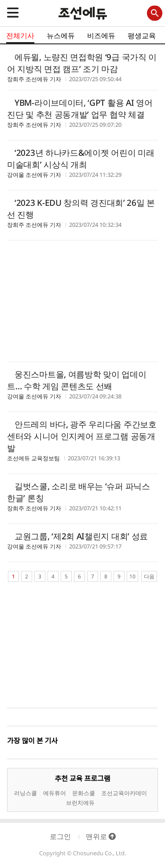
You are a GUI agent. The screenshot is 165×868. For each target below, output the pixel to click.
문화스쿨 (84, 793)
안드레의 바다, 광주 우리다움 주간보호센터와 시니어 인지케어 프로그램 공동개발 (82, 436)
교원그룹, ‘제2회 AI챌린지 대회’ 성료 (81, 536)
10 (132, 576)
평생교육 (142, 36)
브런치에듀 (80, 803)
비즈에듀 (101, 36)
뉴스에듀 (61, 36)
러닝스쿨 (26, 793)
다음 (149, 576)
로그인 (60, 836)
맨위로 (101, 836)
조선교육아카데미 (124, 793)
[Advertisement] (82, 302)
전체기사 (20, 36)
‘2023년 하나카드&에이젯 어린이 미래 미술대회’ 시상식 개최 (81, 159)
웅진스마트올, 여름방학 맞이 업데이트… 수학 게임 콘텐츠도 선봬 (77, 380)
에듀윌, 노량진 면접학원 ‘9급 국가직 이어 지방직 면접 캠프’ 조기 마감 (82, 63)
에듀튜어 (55, 793)
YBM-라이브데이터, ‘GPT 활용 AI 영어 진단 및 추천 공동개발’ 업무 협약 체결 (80, 109)
